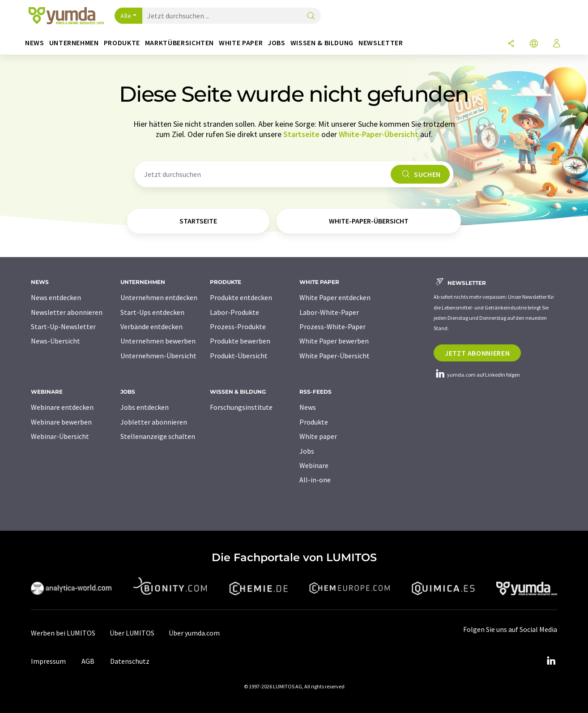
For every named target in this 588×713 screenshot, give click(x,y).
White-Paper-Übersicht (379, 134)
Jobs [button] (277, 43)
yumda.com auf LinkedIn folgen (477, 375)
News (308, 407)
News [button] (35, 43)
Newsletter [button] (381, 43)
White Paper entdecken (335, 297)
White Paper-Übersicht (334, 356)
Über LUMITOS (132, 633)
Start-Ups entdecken (152, 312)
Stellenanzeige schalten (158, 436)
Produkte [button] (122, 43)
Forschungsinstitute (241, 407)
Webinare (314, 465)
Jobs (307, 451)
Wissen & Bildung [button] (322, 43)
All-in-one (315, 480)
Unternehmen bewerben (158, 341)
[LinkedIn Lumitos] (551, 661)
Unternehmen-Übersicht (158, 356)
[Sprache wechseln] (534, 44)
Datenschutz (130, 661)
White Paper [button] (241, 43)
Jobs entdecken (145, 407)
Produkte (314, 422)
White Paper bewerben (334, 341)
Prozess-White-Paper (332, 326)
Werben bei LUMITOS (63, 633)
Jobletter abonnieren (154, 422)
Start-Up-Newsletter (63, 326)
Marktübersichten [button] (179, 43)
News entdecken (56, 297)
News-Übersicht (55, 341)
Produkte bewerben (240, 341)
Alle (126, 16)
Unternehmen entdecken (159, 297)
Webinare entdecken (62, 407)
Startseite (301, 134)
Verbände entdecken (151, 326)
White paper (318, 436)
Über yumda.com (194, 633)
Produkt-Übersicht (239, 356)
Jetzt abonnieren (477, 353)
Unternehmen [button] (74, 43)
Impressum (48, 661)
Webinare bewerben (61, 422)
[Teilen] (511, 44)
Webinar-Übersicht (60, 436)
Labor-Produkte (234, 312)
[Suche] (311, 16)
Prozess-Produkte (238, 326)
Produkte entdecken (241, 297)
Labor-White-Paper (329, 312)
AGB (88, 661)
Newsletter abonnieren (67, 312)
